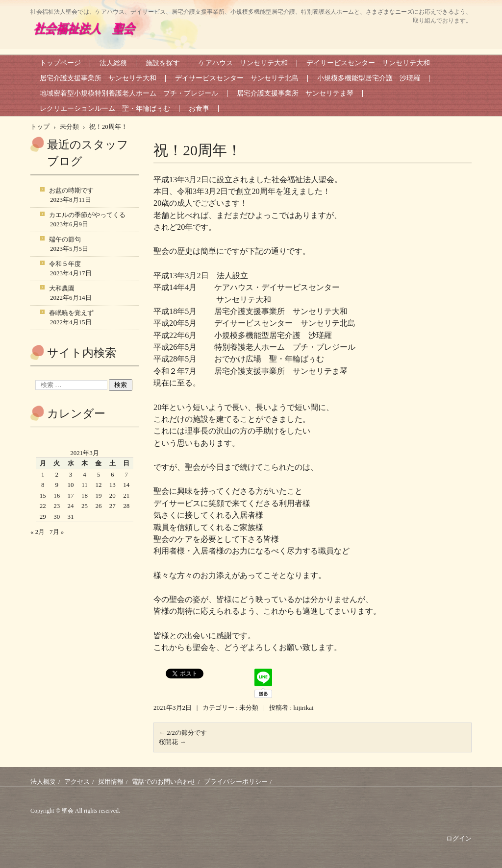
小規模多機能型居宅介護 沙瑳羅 (369, 78)
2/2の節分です (183, 733)
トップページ (60, 63)
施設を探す (163, 63)
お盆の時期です (71, 190)
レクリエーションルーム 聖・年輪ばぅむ (105, 108)
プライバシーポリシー (236, 782)
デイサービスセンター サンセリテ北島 (237, 78)
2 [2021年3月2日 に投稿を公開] (57, 474)
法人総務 (113, 63)
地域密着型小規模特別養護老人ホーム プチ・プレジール (129, 93)
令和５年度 (65, 264)
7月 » (57, 532)
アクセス (77, 782)
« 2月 (38, 532)
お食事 (199, 108)
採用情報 (111, 782)
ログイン (459, 838)
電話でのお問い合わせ (164, 782)
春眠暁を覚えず (71, 313)
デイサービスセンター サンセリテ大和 (368, 63)
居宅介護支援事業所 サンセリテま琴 (295, 93)
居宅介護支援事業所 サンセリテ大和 (98, 78)
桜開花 (172, 742)
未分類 (249, 708)
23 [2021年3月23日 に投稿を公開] (57, 506)
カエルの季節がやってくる (87, 215)
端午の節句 (65, 239)
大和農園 (62, 288)
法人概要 (43, 782)
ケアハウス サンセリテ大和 (243, 63)
